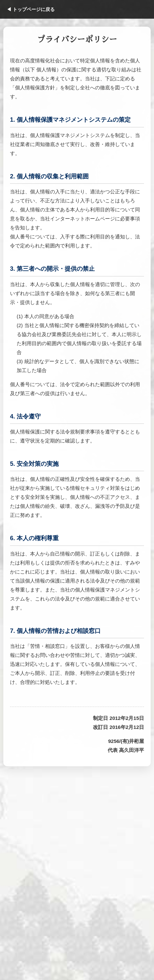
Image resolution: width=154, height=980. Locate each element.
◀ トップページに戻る (31, 9)
